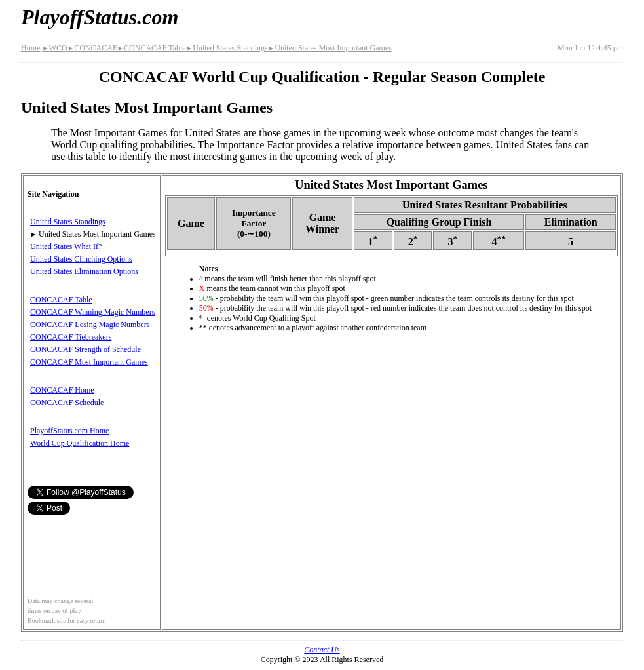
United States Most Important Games (330, 48)
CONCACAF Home (62, 390)
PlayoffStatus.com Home (69, 431)
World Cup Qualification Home (80, 443)
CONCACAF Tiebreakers (71, 337)
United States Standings (227, 48)
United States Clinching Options (81, 259)
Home (30, 48)
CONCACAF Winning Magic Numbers (92, 312)
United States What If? (66, 246)
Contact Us (322, 650)
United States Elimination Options (84, 271)
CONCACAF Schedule (67, 403)
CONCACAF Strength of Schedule (85, 349)
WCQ (54, 48)
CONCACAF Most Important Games (89, 362)
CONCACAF (92, 48)
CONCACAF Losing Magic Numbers (90, 325)
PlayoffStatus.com (100, 17)
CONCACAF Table (152, 48)
